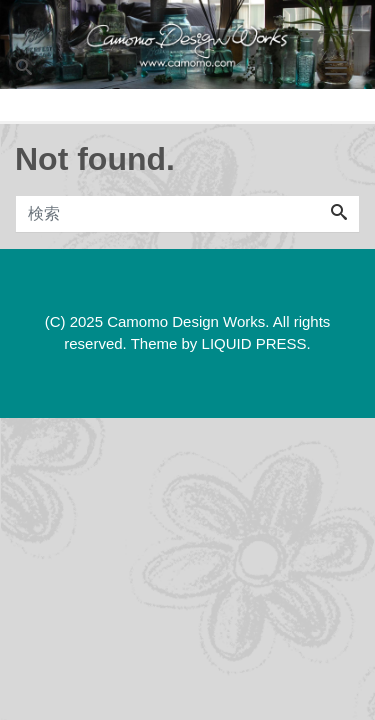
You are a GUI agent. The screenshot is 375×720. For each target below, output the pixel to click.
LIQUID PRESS (254, 343)
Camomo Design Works (186, 321)
